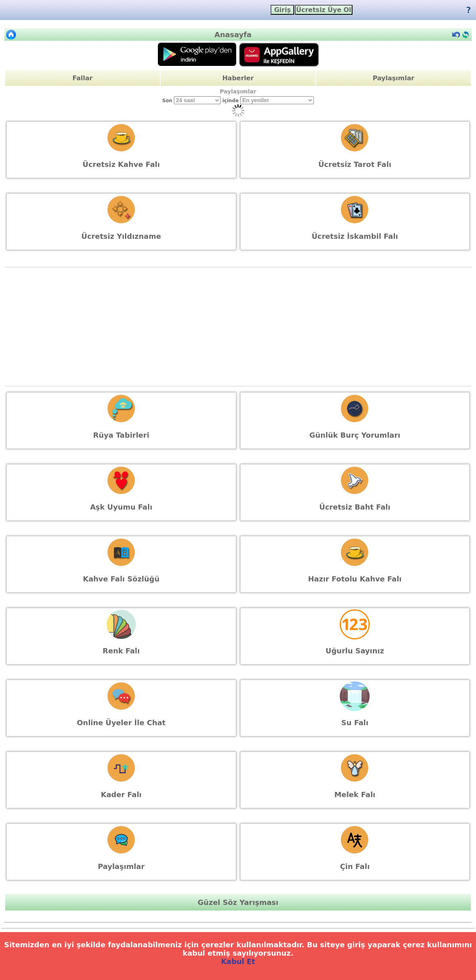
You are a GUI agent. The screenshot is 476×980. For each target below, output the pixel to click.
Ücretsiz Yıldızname (121, 236)
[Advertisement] (238, 327)
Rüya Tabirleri (121, 435)
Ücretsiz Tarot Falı (355, 164)
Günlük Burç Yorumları (355, 435)
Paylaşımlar (393, 78)
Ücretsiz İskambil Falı (355, 236)
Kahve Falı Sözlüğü (121, 579)
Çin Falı (355, 866)
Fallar (82, 78)
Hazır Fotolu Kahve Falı (355, 579)
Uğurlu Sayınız (355, 651)
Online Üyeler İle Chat (121, 723)
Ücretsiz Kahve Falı (121, 164)
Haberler (238, 78)
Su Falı (355, 723)
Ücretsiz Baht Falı (355, 507)
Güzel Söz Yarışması (238, 902)
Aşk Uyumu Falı (121, 507)
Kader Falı (121, 795)
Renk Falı (121, 651)
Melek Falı (355, 795)
